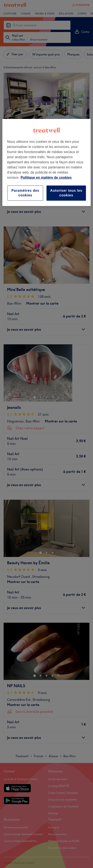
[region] (46, 162)
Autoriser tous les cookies (66, 193)
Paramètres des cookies (25, 193)
